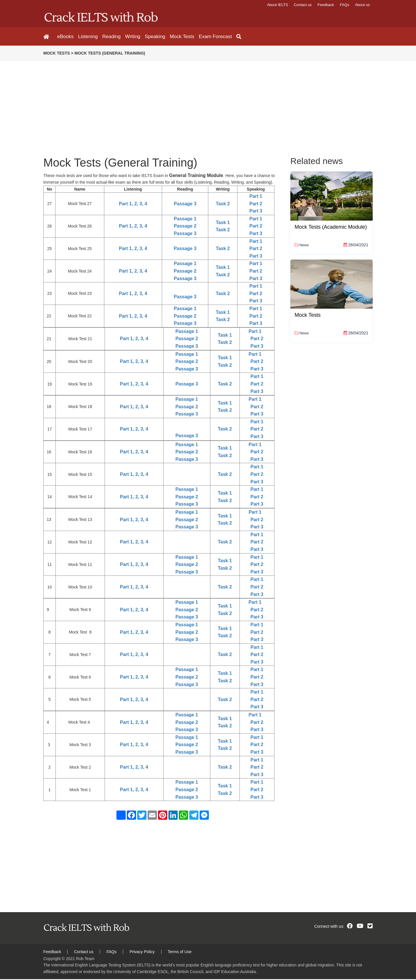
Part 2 (256, 205)
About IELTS (277, 5)
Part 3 (256, 212)
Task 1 (223, 223)
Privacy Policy (142, 953)
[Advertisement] (173, 102)
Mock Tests (174, 37)
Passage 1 (185, 220)
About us (362, 5)
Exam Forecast (205, 37)
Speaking (149, 37)
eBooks (65, 37)
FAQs (344, 5)
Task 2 (223, 205)
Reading (108, 37)
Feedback (326, 5)
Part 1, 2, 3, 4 (133, 205)
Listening (86, 37)
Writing (128, 37)
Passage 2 (185, 227)
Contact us (303, 5)
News (302, 246)
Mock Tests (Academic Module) (331, 228)
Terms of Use (180, 953)
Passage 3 (185, 205)
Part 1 (256, 197)
